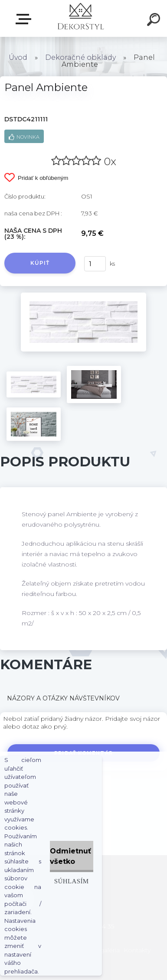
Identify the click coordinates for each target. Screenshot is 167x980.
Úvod (18, 57)
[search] (155, 21)
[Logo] (80, 18)
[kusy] (95, 264)
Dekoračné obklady (80, 57)
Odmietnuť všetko (70, 856)
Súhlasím (72, 881)
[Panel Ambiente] (83, 296)
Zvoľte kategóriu (25, 19)
